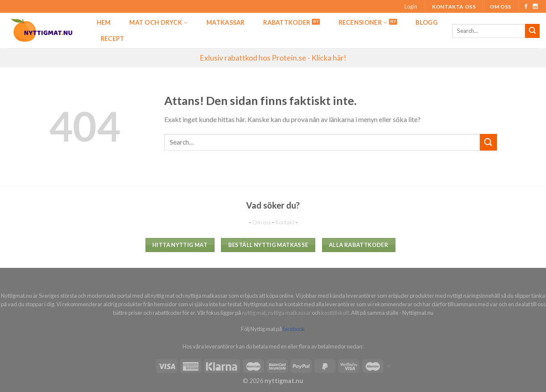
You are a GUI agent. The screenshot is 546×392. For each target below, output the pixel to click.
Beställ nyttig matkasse (268, 245)
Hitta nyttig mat (180, 245)
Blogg (426, 22)
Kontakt (285, 222)
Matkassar (226, 22)
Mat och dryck (158, 23)
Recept (113, 39)
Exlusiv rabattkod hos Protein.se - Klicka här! (273, 58)
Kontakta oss (454, 7)
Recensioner (363, 23)
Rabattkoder (287, 22)
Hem (104, 22)
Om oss (501, 7)
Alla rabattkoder (359, 245)
